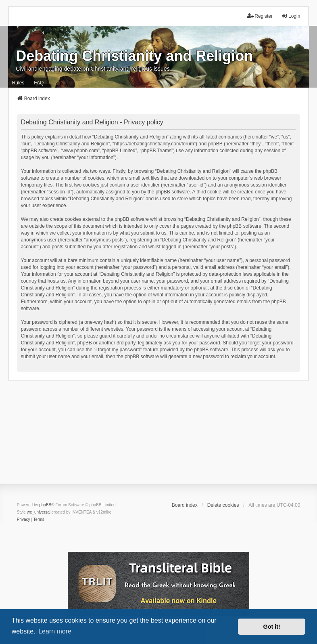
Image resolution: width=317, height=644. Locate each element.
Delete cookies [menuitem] (223, 505)
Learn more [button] (55, 631)
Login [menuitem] (291, 16)
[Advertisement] (158, 438)
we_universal (39, 512)
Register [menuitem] (260, 16)
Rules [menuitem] (18, 83)
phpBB (45, 505)
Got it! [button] (272, 627)
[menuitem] (24, 520)
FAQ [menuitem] (39, 83)
